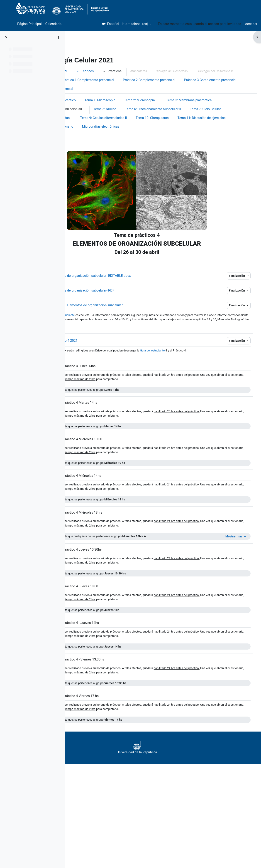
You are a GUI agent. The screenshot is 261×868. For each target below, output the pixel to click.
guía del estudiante (117, 334)
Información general (106, 71)
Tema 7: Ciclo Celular (161, 128)
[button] (126, 24)
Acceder (251, 24)
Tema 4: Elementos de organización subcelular (166, 119)
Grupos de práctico (116, 110)
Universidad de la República (159, 776)
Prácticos (167, 71)
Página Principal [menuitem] (29, 24)
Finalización (229, 295)
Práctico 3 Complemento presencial (101, 98)
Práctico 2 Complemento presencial (163, 89)
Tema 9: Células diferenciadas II (102, 137)
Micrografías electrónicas (156, 146)
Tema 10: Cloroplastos (152, 137)
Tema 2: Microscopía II (196, 110)
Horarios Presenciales (178, 80)
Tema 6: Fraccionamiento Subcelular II (107, 128)
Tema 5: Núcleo (214, 119)
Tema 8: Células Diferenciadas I (209, 128)
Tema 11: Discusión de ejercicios (203, 137)
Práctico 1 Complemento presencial (101, 89)
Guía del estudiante (209, 370)
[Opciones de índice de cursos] (59, 37)
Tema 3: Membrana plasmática (102, 119)
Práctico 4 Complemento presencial (163, 98)
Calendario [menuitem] (54, 24)
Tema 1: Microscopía (155, 110)
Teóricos (139, 71)
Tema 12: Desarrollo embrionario (103, 146)
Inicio (78, 71)
